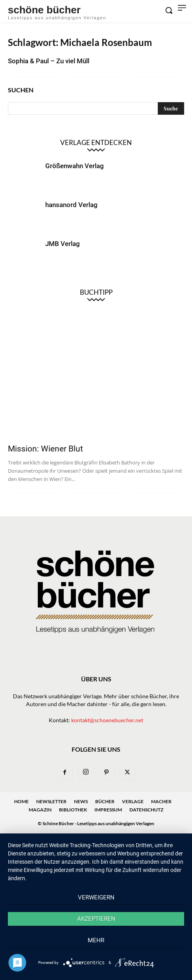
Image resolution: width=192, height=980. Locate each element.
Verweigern (96, 897)
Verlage (133, 801)
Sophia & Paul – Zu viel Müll (49, 61)
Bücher (105, 801)
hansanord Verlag (71, 205)
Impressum (108, 810)
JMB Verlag (63, 244)
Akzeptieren (96, 919)
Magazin (40, 810)
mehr (96, 940)
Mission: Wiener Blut (45, 449)
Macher (161, 801)
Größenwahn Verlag (75, 166)
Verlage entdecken (96, 142)
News (81, 801)
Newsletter (51, 801)
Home (21, 801)
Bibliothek (73, 810)
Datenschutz (146, 810)
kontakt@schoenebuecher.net (107, 720)
